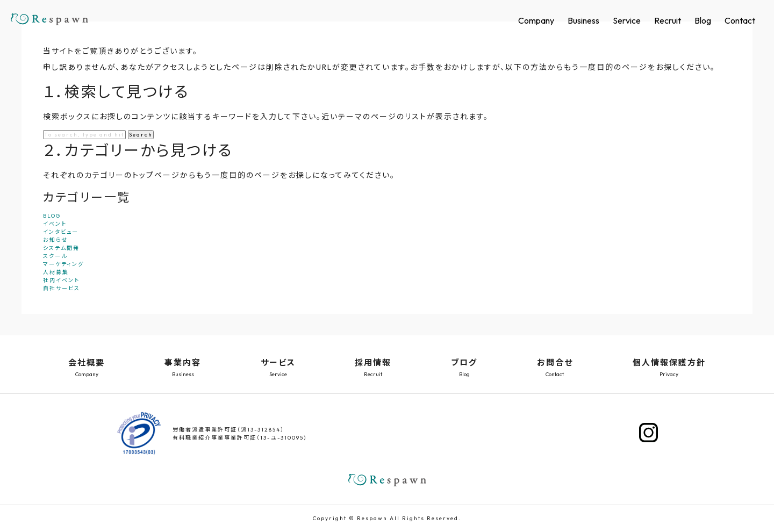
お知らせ (55, 240)
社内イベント (61, 280)
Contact (740, 20)
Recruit (668, 20)
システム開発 (61, 248)
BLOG (52, 216)
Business (583, 20)
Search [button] (141, 135)
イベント (55, 224)
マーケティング (63, 264)
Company (536, 20)
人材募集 (56, 272)
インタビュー (61, 232)
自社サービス (62, 288)
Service (627, 20)
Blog (703, 20)
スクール (55, 256)
